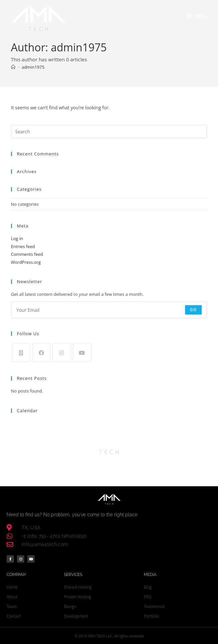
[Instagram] (62, 353)
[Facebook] (41, 353)
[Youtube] (82, 353)
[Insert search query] (109, 132)
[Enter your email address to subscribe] (109, 310)
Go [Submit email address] (194, 310)
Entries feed (23, 246)
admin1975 (33, 67)
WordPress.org (26, 262)
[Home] (13, 67)
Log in (17, 238)
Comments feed (27, 254)
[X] (21, 353)
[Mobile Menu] (197, 16)
